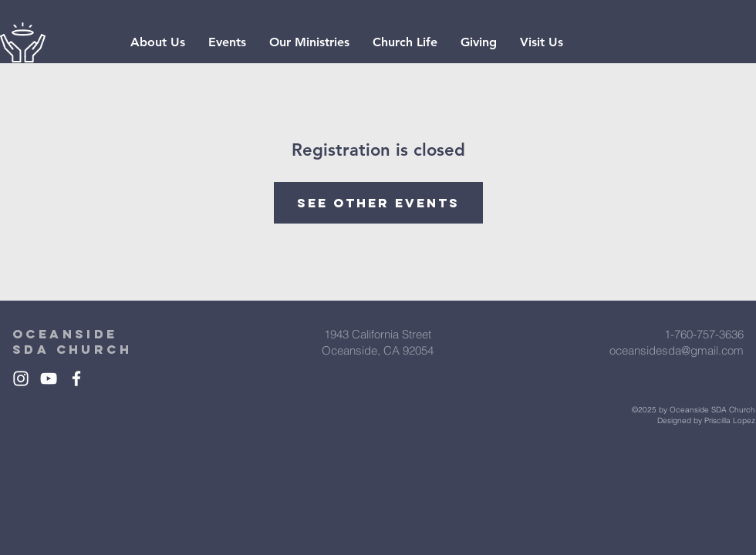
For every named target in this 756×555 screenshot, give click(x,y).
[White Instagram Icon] (21, 378)
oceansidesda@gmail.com (677, 350)
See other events (378, 203)
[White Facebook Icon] (76, 378)
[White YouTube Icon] (49, 378)
